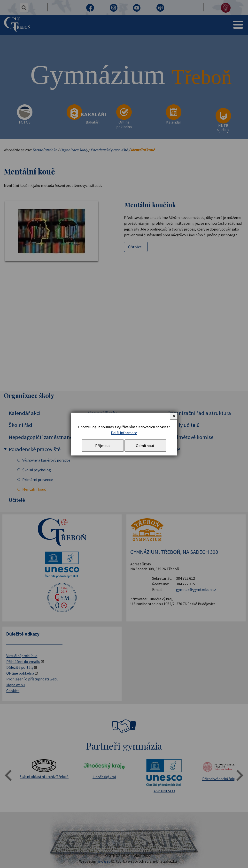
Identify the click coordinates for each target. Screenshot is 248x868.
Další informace (124, 433)
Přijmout (103, 446)
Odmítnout (145, 446)
